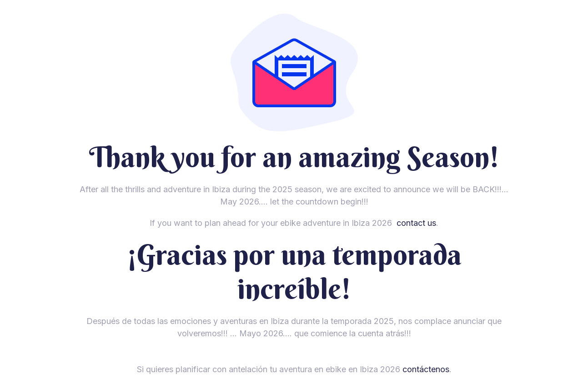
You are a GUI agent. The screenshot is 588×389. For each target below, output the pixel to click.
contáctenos (426, 369)
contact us (416, 223)
